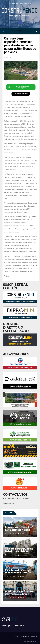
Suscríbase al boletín (30, 641)
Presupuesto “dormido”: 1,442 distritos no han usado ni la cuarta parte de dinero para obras (19, 531)
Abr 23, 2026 (11, 534)
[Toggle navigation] (20, 31)
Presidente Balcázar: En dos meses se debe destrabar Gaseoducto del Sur (19, 595)
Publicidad (34, 637)
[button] (36, 31)
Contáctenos (25, 637)
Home (17, 637)
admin (21, 534)
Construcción (10, 525)
